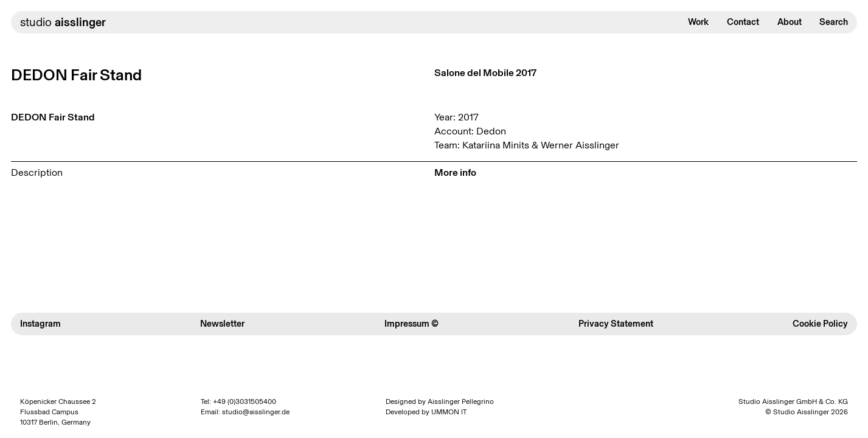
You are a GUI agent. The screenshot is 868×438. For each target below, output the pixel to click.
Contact (743, 22)
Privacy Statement (616, 324)
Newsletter (222, 324)
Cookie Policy (820, 324)
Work (698, 22)
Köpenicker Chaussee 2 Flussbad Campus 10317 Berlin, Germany (58, 412)
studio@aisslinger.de (256, 412)
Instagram (40, 324)
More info (455, 172)
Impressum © (411, 324)
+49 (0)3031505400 (245, 401)
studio (63, 22)
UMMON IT (449, 412)
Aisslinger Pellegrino (461, 401)
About (790, 22)
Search (834, 22)
